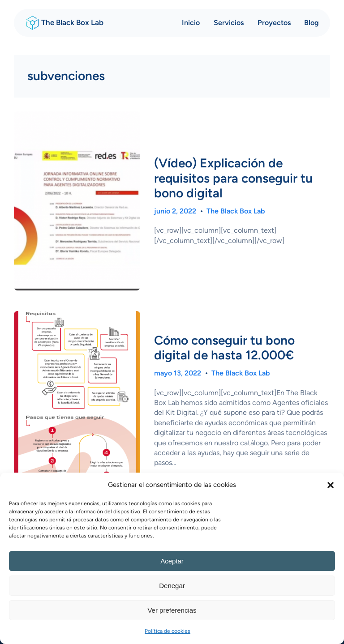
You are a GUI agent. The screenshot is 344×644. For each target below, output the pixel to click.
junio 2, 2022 (175, 211)
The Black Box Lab (72, 22)
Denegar (172, 586)
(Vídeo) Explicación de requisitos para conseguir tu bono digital (233, 178)
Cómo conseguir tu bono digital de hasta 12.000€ (224, 348)
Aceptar (172, 561)
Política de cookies (168, 631)
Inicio (191, 23)
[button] (331, 485)
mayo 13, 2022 (178, 373)
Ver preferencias (172, 610)
